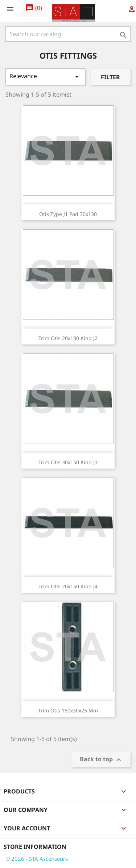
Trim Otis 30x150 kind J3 (68, 462)
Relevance (45, 77)
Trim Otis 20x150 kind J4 (68, 586)
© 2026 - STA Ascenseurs (37, 859)
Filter (110, 77)
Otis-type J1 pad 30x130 (68, 214)
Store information (35, 847)
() (34, 8)
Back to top (101, 760)
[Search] (68, 34)
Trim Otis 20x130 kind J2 (68, 338)
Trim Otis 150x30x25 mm (68, 710)
